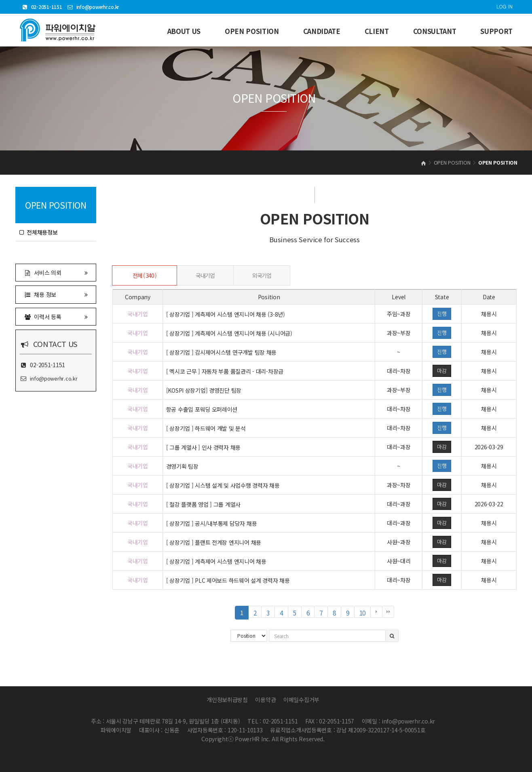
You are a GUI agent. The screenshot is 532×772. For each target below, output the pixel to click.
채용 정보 (56, 294)
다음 (376, 612)
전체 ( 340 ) (144, 275)
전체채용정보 (39, 232)
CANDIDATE (322, 31)
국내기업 (205, 275)
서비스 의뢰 (56, 272)
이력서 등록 (56, 316)
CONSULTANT (435, 31)
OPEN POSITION (252, 31)
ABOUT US (184, 31)
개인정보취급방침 (227, 700)
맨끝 (388, 612)
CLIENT (377, 31)
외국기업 (262, 275)
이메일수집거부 (301, 700)
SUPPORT (496, 31)
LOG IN (505, 6)
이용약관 (265, 700)
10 (365, 613)
